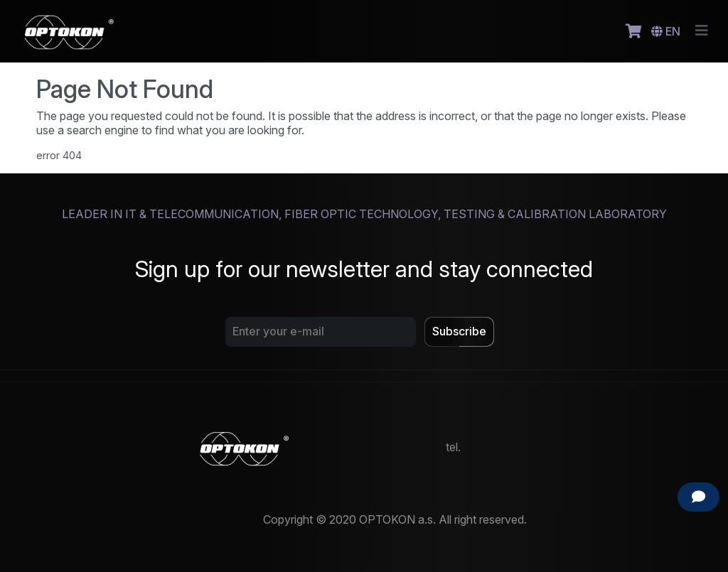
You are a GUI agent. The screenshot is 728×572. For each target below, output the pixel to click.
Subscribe (459, 331)
